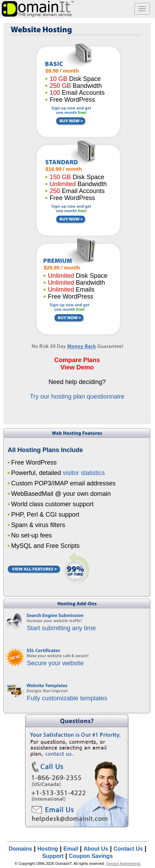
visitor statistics (84, 473)
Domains (21, 849)
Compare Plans (77, 360)
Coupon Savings (91, 856)
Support (53, 856)
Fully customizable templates (67, 698)
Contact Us (128, 849)
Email (71, 849)
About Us (96, 849)
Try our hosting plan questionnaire (77, 397)
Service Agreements (123, 863)
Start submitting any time (61, 628)
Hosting (48, 849)
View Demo (77, 367)
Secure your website (55, 663)
